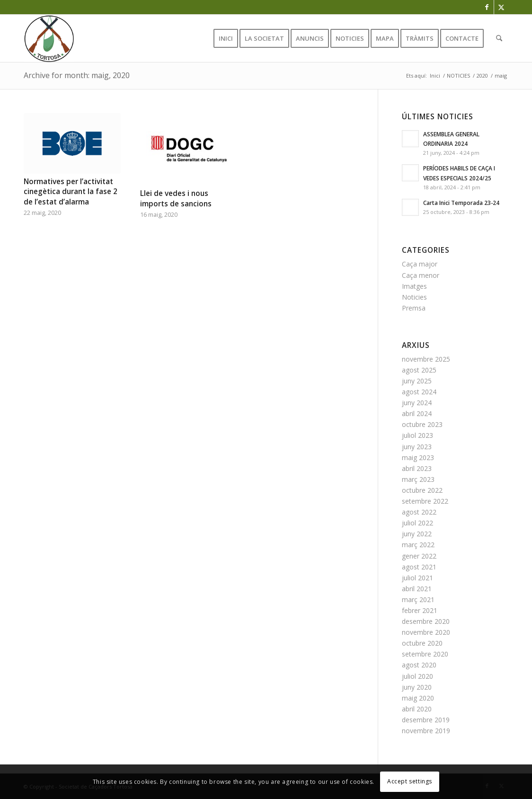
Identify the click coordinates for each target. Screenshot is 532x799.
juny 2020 (417, 687)
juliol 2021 (417, 578)
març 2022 (418, 545)
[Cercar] (499, 38)
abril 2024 (417, 413)
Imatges (414, 286)
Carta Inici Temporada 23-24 (461, 203)
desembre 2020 (426, 621)
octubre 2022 (422, 490)
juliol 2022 (417, 523)
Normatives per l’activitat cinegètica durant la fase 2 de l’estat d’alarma (71, 192)
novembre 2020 (426, 632)
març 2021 (418, 599)
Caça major (420, 264)
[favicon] (49, 38)
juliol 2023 (417, 435)
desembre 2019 (426, 720)
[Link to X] (501, 7)
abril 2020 (417, 709)
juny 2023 (417, 447)
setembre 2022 (425, 501)
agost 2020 (419, 665)
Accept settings (410, 781)
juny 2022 (417, 534)
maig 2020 (418, 698)
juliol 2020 (417, 676)
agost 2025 (419, 370)
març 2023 (418, 479)
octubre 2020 (422, 643)
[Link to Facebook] (487, 7)
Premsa (414, 308)
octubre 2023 (422, 424)
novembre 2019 (426, 731)
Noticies (414, 297)
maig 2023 (418, 457)
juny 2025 (417, 381)
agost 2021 (419, 567)
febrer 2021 (420, 610)
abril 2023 (417, 468)
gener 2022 (419, 556)
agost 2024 (419, 392)
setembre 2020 (425, 654)
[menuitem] (226, 38)
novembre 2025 (426, 359)
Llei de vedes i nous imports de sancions (176, 199)
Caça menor (421, 275)
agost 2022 (419, 512)
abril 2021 (417, 589)
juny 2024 (417, 403)
